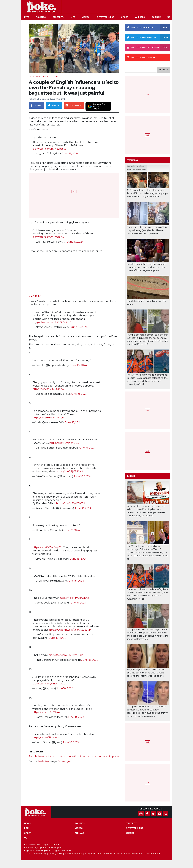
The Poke (41, 7)
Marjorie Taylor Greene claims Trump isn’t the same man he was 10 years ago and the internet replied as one (146, 673)
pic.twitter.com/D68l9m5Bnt (66, 655)
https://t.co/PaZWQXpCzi (47, 547)
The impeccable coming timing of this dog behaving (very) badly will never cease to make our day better (147, 230)
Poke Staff (34, 99)
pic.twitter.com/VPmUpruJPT (50, 237)
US (169, 17)
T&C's (27, 854)
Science (156, 17)
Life (73, 17)
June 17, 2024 (75, 242)
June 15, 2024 (70, 154)
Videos (86, 17)
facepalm (54, 77)
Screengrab (65, 761)
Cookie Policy (40, 854)
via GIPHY (35, 296)
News (26, 17)
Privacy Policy (56, 854)
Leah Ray (44, 761)
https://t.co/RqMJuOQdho (48, 389)
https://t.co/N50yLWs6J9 (70, 503)
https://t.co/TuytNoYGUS (64, 443)
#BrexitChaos (56, 630)
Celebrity (58, 17)
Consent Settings (74, 854)
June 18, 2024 (79, 327)
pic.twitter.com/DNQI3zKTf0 (54, 322)
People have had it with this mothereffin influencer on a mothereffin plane (74, 756)
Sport (125, 17)
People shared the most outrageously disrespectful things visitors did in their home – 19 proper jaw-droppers (147, 267)
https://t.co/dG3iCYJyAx (46, 712)
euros (46, 77)
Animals (140, 17)
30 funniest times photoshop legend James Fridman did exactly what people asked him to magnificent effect (148, 193)
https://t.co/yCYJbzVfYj (79, 630)
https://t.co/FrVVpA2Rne (75, 598)
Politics (41, 17)
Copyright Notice (94, 854)
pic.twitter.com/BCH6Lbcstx (49, 149)
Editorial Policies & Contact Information (123, 854)
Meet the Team (153, 854)
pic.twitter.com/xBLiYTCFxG (49, 684)
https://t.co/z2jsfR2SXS (69, 471)
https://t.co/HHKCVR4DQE (48, 418)
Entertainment (105, 17)
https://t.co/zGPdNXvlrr (46, 737)
